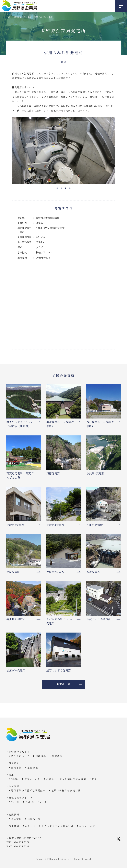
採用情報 (14, 826)
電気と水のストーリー (22, 798)
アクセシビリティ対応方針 (57, 826)
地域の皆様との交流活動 (66, 790)
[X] (118, 839)
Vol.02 (30, 802)
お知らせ (31, 826)
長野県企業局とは (19, 752)
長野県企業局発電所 (22, 17)
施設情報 (14, 814)
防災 (95, 779)
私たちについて (20, 756)
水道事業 (33, 768)
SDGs (15, 779)
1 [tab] (57, 188)
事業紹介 (14, 763)
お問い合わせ (87, 826)
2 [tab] (61, 188)
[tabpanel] (62, 151)
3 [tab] (66, 188)
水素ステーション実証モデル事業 (66, 779)
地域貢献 (14, 786)
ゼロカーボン (32, 779)
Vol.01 (15, 802)
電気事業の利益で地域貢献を (28, 790)
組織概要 (41, 756)
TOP (8, 17)
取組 (11, 775)
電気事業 (16, 768)
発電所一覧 (64, 684)
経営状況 (57, 756)
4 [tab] (70, 188)
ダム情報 (16, 819)
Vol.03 (44, 802)
